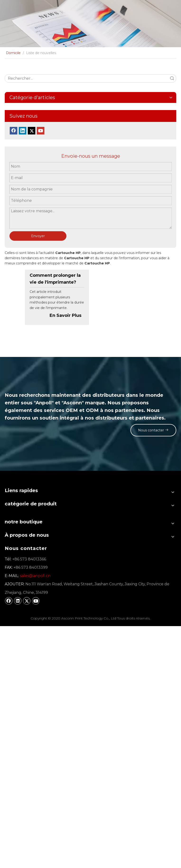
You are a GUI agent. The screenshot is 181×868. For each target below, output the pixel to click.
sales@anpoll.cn (35, 576)
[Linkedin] (23, 131)
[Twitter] (32, 131)
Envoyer (38, 236)
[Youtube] (41, 131)
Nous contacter (152, 430)
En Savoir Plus (65, 315)
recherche (172, 78)
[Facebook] (14, 131)
